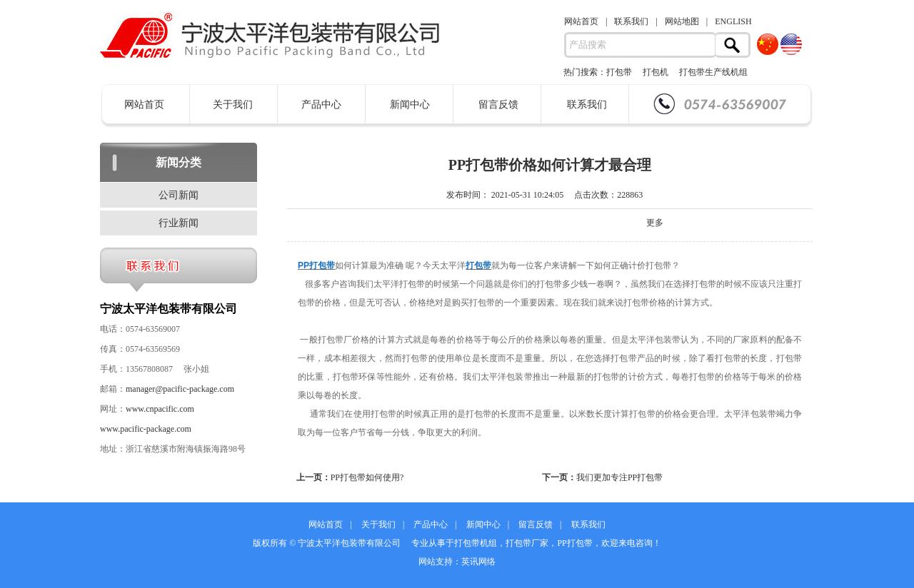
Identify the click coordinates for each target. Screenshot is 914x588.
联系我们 (631, 21)
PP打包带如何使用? (367, 477)
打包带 (619, 72)
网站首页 (581, 21)
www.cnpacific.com (160, 409)
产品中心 (321, 105)
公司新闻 (179, 195)
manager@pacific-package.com (180, 389)
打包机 (656, 72)
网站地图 (682, 21)
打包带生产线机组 (713, 72)
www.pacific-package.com (146, 429)
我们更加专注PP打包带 (619, 477)
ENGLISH (733, 21)
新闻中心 (410, 105)
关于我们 (233, 105)
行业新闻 (179, 223)
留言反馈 (498, 105)
